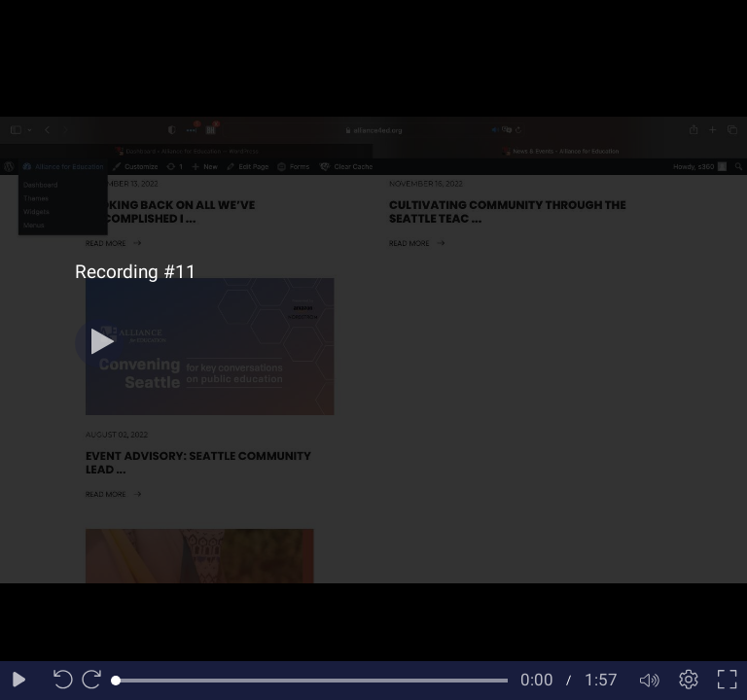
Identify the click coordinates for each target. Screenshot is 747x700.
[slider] (312, 681)
